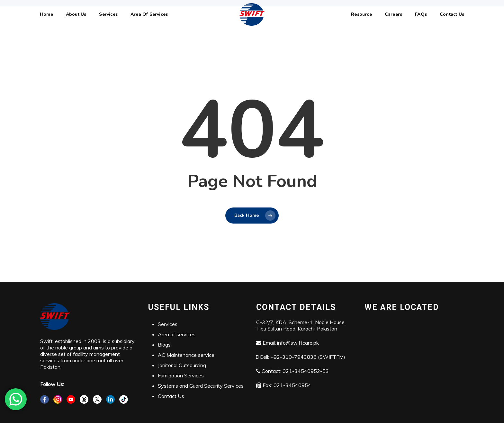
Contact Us (171, 396)
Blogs (164, 345)
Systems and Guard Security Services (201, 386)
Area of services (177, 334)
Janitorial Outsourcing (182, 365)
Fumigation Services (181, 375)
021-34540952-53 (306, 371)
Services (168, 324)
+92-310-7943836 (293, 357)
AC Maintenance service (186, 355)
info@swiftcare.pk (298, 343)
